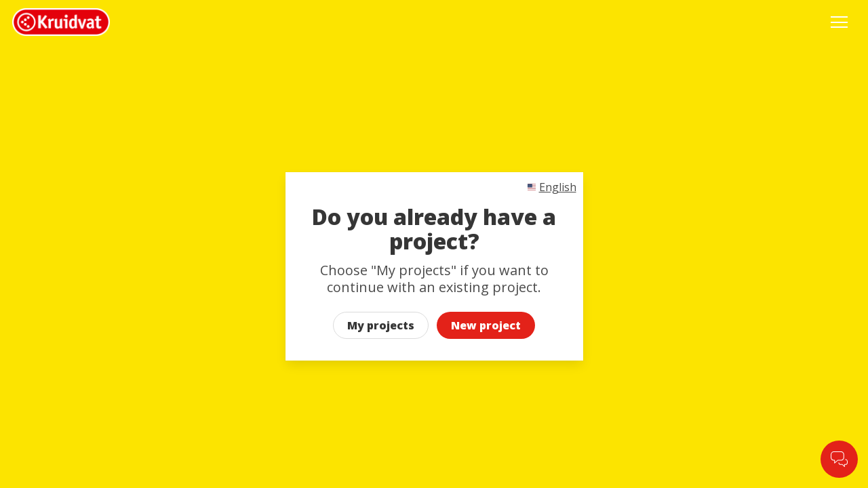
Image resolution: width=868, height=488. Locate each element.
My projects (381, 325)
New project (486, 325)
